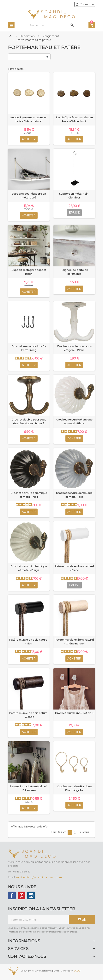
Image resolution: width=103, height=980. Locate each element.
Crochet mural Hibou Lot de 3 (74, 713)
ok (82, 920)
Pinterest (21, 895)
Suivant (86, 832)
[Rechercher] (52, 25)
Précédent (57, 832)
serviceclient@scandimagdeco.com (39, 877)
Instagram (31, 895)
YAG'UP (78, 971)
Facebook (12, 895)
